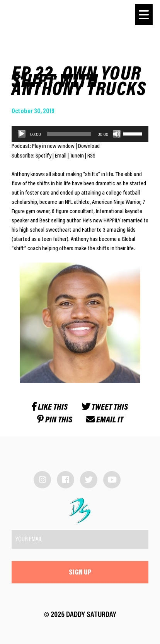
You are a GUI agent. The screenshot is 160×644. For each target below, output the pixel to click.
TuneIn (77, 156)
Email (61, 156)
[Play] (22, 134)
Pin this (55, 420)
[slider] (69, 134)
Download (89, 146)
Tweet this (105, 408)
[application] (80, 134)
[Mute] (117, 134)
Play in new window (53, 146)
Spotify (43, 156)
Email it (105, 420)
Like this (50, 408)
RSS (91, 156)
